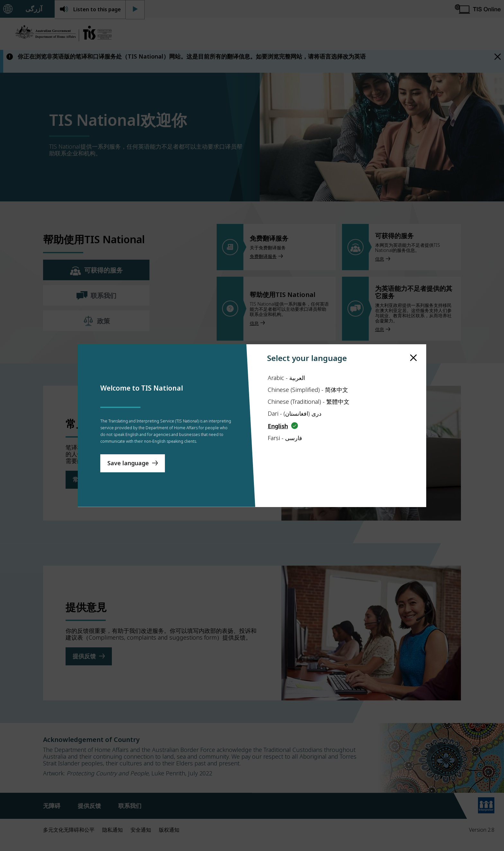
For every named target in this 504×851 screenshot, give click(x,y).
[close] (414, 342)
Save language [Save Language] (128, 479)
